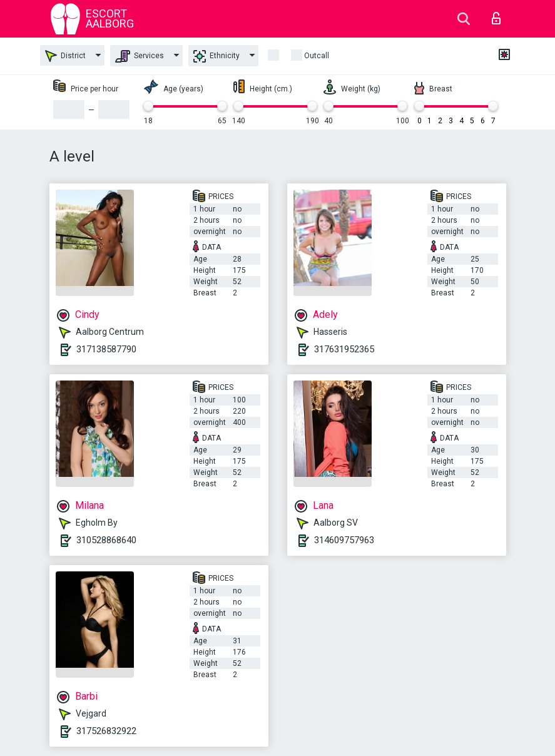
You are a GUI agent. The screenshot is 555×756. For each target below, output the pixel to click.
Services (140, 56)
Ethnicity (216, 56)
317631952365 (344, 349)
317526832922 (106, 731)
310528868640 (106, 540)
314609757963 (344, 540)
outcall (317, 56)
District (65, 56)
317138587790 (106, 349)
